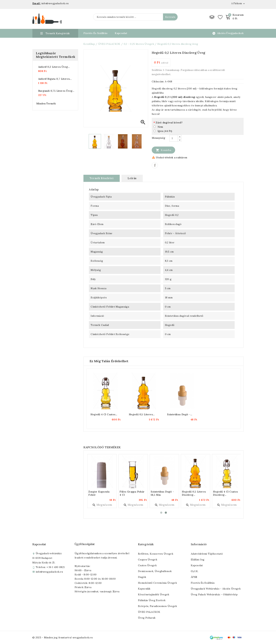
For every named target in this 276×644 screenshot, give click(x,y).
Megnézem (103, 505)
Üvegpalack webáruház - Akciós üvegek (216, 589)
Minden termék (46, 104)
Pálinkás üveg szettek (152, 600)
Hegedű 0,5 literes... (142, 414)
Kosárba (163, 150)
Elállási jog (198, 560)
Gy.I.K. (195, 571)
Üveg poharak (147, 618)
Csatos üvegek (147, 565)
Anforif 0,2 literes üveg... (54, 67)
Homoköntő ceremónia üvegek (157, 583)
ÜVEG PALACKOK (149, 612)
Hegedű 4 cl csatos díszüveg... (226, 493)
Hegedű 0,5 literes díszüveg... (195, 493)
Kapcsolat (121, 33)
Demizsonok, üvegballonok (155, 571)
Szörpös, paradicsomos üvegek (157, 606)
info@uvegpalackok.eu (49, 572)
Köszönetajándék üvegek (154, 594)
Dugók (142, 577)
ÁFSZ (194, 577)
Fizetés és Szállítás (95, 33)
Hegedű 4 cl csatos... (104, 414)
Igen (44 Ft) (165, 131)
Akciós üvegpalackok (230, 33)
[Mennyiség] (174, 138)
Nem (160, 127)
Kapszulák (144, 589)
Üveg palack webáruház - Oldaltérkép (214, 594)
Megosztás (155, 165)
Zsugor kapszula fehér (100, 493)
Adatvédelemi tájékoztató (207, 554)
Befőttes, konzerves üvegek (156, 554)
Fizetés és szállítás (203, 583)
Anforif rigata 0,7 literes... (55, 79)
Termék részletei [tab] (101, 178)
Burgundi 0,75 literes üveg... (56, 91)
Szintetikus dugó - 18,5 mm (163, 493)
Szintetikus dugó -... (180, 414)
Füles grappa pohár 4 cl (133, 493)
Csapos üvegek (148, 560)
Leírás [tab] (132, 178)
